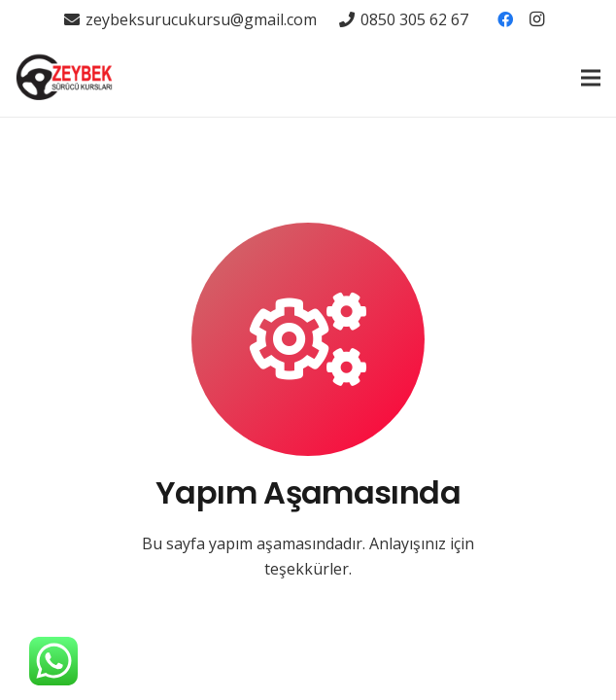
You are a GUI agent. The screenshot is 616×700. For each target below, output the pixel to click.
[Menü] (591, 78)
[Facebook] (505, 19)
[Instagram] (536, 19)
